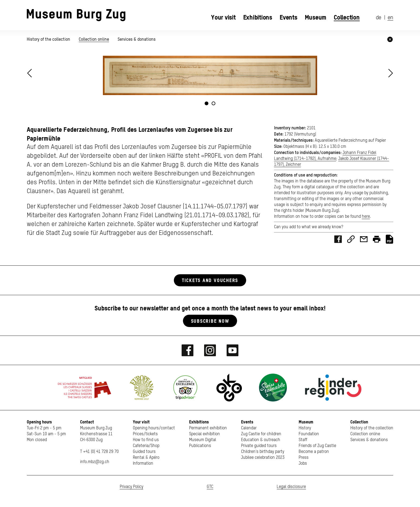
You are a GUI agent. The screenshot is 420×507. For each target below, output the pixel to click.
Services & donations (137, 39)
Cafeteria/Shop (146, 446)
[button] (391, 73)
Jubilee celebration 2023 (263, 458)
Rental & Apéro (146, 458)
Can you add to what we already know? (309, 227)
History (305, 428)
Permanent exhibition (208, 428)
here (366, 217)
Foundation (309, 434)
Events (288, 17)
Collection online (94, 39)
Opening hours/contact (154, 428)
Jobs (303, 464)
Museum (316, 17)
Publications (200, 446)
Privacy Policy (132, 487)
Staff (303, 440)
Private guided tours (259, 446)
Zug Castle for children (261, 434)
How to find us (146, 440)
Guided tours (144, 452)
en (390, 18)
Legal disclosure (291, 487)
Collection (347, 17)
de (379, 18)
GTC (210, 487)
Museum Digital (203, 440)
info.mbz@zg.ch (95, 462)
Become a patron (314, 452)
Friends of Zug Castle (317, 446)
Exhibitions (258, 17)
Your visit (223, 17)
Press (304, 458)
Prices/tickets (145, 434)
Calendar (249, 428)
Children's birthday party (263, 452)
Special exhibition (205, 434)
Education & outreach (261, 440)
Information (143, 464)
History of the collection (49, 39)
